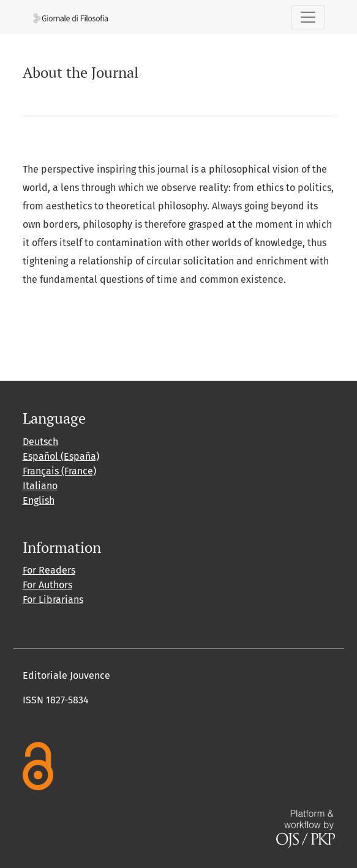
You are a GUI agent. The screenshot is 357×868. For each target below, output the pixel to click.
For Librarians (53, 600)
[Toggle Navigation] (308, 17)
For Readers (49, 570)
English (39, 500)
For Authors (47, 585)
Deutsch (40, 442)
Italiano (40, 486)
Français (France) (59, 471)
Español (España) (61, 456)
